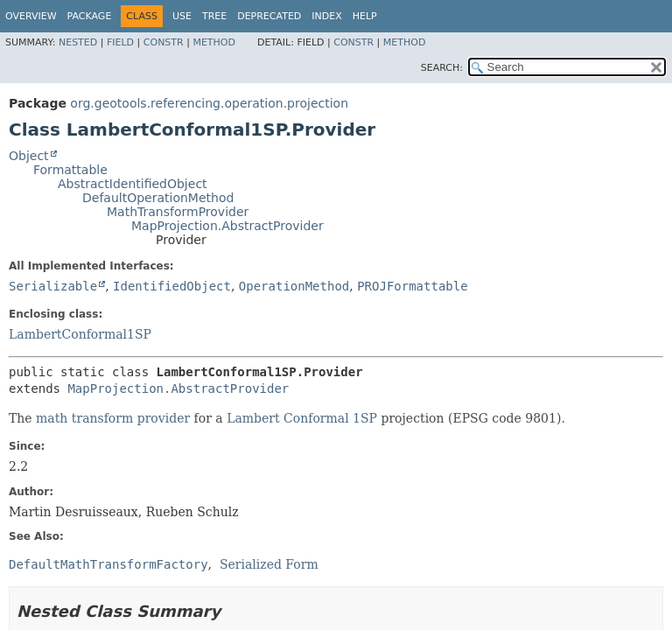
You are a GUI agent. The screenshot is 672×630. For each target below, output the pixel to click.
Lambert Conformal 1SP (302, 418)
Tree (214, 16)
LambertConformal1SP (80, 334)
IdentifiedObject (172, 286)
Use (182, 16)
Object (29, 156)
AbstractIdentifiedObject (133, 184)
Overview (31, 16)
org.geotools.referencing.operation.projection (209, 103)
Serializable (53, 286)
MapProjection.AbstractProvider (227, 226)
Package (90, 16)
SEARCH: (442, 68)
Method (214, 42)
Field (120, 42)
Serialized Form (269, 564)
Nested (78, 42)
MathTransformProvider (178, 212)
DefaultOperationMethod (158, 198)
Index (326, 16)
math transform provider (113, 418)
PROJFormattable (412, 286)
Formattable (70, 170)
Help (365, 16)
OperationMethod (294, 286)
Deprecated (269, 16)
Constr (164, 42)
